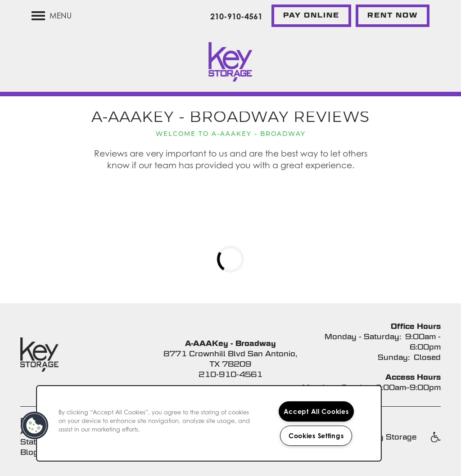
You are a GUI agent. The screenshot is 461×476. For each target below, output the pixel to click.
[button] (311, 16)
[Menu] (52, 16)
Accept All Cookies (316, 411)
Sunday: (394, 357)
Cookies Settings (316, 436)
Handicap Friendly (435, 442)
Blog (29, 452)
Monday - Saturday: (363, 337)
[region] (209, 423)
